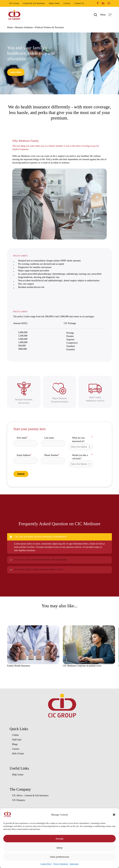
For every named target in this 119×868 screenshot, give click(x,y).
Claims (15, 735)
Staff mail (17, 740)
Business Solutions (24, 27)
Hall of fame (18, 754)
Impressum (74, 864)
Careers (16, 749)
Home (10, 27)
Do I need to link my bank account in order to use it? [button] (36, 569)
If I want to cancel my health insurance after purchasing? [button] (38, 560)
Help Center (18, 775)
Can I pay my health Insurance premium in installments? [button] (38, 537)
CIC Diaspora (19, 800)
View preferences (60, 857)
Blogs (15, 744)
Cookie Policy (46, 864)
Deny (59, 848)
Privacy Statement (61, 864)
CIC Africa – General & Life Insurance (30, 795)
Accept (60, 839)
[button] (114, 815)
